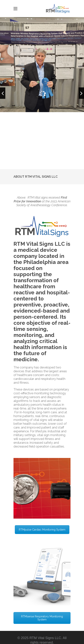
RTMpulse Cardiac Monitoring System (42, 530)
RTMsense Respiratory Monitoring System (42, 618)
